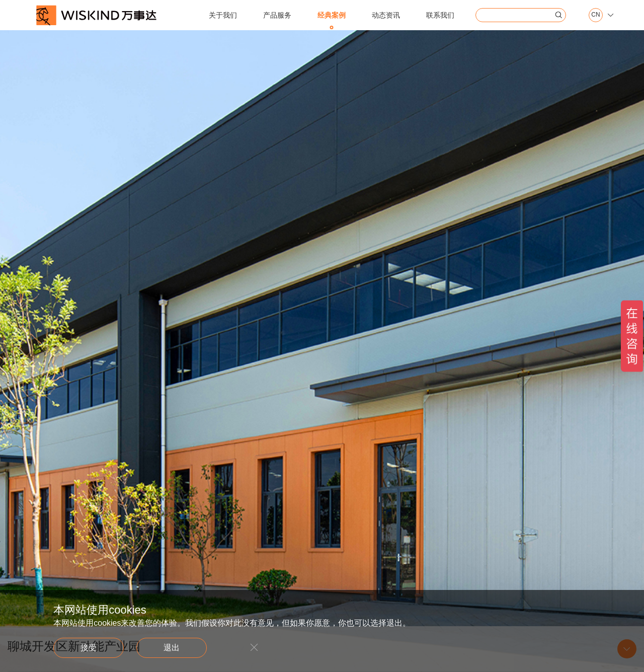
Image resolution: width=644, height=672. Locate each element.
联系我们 (440, 15)
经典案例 (332, 15)
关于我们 (223, 15)
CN (595, 15)
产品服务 (277, 15)
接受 (89, 648)
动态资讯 (386, 15)
